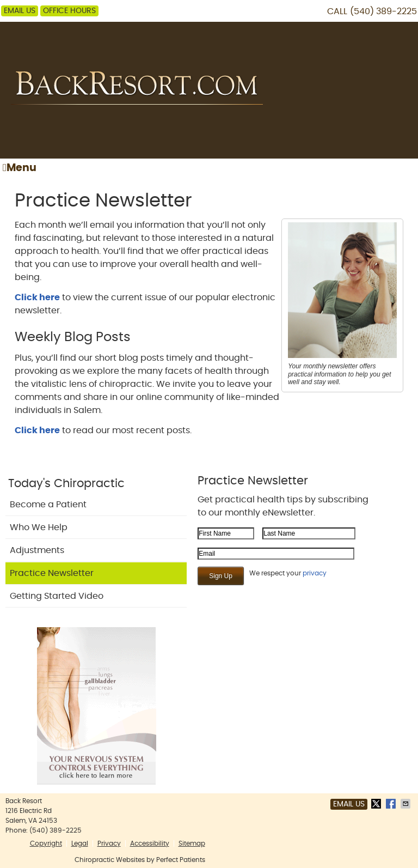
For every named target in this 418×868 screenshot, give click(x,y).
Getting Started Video (57, 596)
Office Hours (69, 11)
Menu (20, 168)
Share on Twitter (377, 804)
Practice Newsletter (52, 573)
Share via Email (407, 804)
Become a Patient (48, 505)
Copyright (46, 843)
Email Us (20, 11)
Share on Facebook (392, 804)
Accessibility (150, 843)
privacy (315, 573)
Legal (80, 843)
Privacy (109, 843)
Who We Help (39, 527)
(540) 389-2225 (383, 11)
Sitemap (192, 843)
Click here (37, 298)
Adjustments (37, 550)
